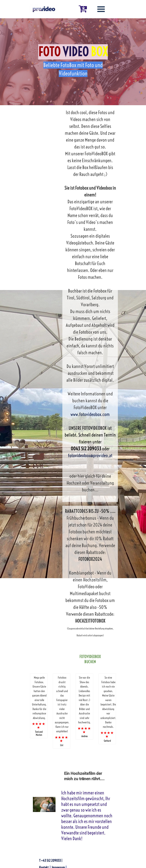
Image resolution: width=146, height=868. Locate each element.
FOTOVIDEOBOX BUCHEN (90, 659)
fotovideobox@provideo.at (90, 455)
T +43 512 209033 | (51, 860)
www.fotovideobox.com (90, 414)
